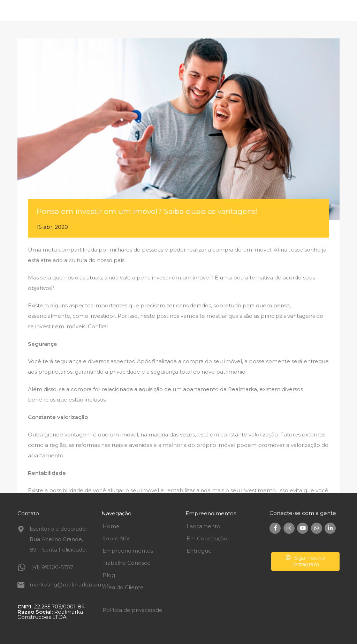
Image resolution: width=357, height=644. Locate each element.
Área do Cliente (123, 587)
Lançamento (203, 526)
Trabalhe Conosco (127, 563)
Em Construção (207, 538)
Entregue (199, 551)
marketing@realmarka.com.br (70, 585)
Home (111, 526)
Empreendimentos (128, 551)
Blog (109, 575)
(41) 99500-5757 (52, 567)
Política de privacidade (132, 610)
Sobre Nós (116, 538)
